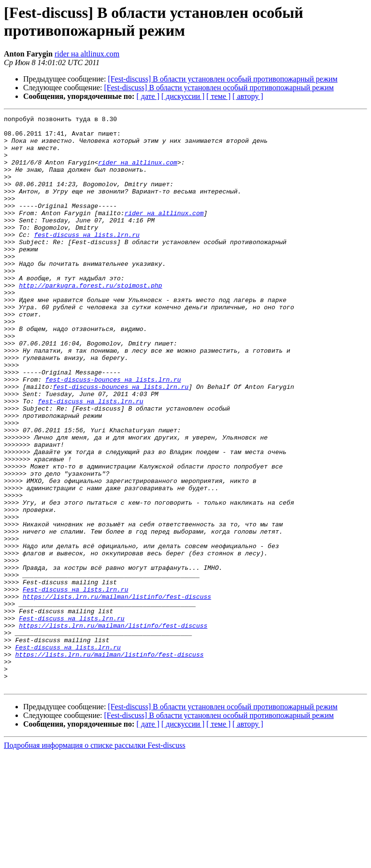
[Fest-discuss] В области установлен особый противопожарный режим (222, 79)
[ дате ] (148, 96)
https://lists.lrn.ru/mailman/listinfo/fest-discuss (117, 693)
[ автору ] (248, 96)
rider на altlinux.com (87, 54)
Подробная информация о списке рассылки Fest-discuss (95, 860)
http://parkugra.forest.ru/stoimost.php (90, 320)
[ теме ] (218, 96)
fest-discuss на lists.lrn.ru (86, 259)
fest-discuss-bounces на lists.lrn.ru (113, 433)
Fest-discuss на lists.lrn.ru (75, 685)
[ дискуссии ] (183, 96)
